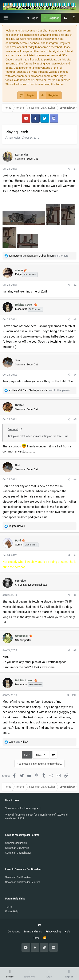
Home (36, 938)
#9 (75, 650)
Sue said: (13, 429)
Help (68, 932)
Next (41, 755)
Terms (9, 907)
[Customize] (65, 18)
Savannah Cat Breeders (18, 877)
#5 (75, 420)
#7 (75, 555)
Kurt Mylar (14, 138)
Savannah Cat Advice (17, 848)
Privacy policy (53, 932)
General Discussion (16, 843)
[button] (5, 18)
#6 (75, 480)
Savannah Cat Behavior (18, 853)
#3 (75, 320)
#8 (75, 595)
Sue (17, 360)
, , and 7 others (38, 256)
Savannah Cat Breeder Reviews (23, 882)
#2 (75, 285)
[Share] (69, 169)
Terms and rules (33, 932)
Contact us (14, 932)
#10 (74, 695)
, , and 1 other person (39, 390)
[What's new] (74, 18)
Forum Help (12, 912)
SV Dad (20, 405)
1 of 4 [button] (27, 755)
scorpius (20, 581)
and (18, 742)
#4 (75, 375)
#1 (75, 169)
